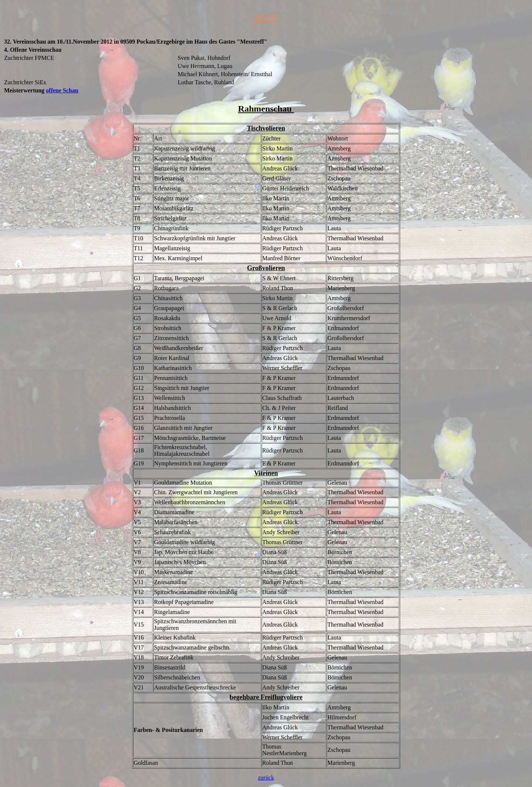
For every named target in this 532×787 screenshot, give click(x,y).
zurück (266, 778)
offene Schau (62, 90)
